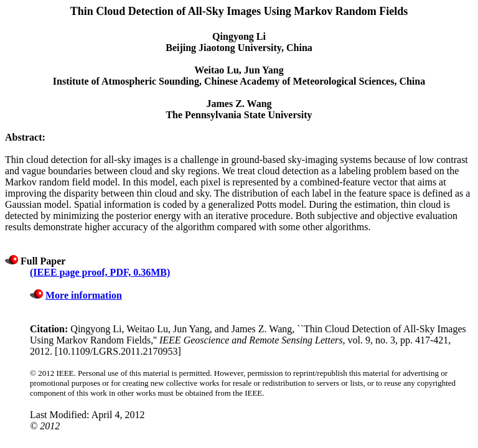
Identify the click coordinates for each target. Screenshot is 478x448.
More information (84, 295)
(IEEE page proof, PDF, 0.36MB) (100, 272)
